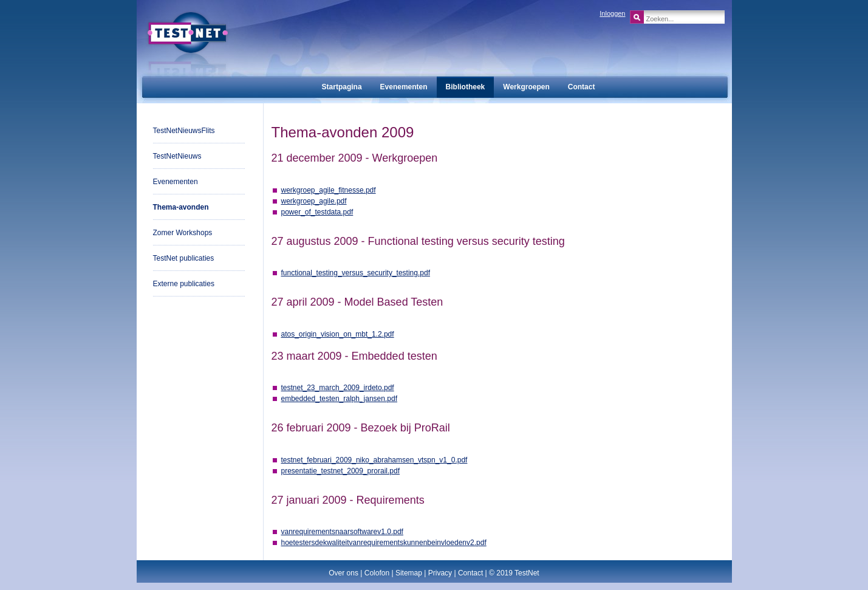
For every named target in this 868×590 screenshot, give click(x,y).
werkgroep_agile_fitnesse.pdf (329, 190)
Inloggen (612, 13)
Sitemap (409, 573)
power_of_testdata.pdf (317, 212)
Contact (470, 573)
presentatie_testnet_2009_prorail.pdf (340, 471)
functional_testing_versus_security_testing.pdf (356, 273)
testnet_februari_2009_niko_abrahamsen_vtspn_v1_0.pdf (374, 460)
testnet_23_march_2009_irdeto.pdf (338, 388)
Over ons (343, 573)
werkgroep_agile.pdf (314, 201)
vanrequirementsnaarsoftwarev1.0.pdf (342, 532)
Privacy (440, 573)
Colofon (377, 573)
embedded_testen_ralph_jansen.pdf (339, 399)
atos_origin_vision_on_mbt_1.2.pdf (338, 334)
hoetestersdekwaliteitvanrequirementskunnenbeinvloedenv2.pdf (384, 543)
